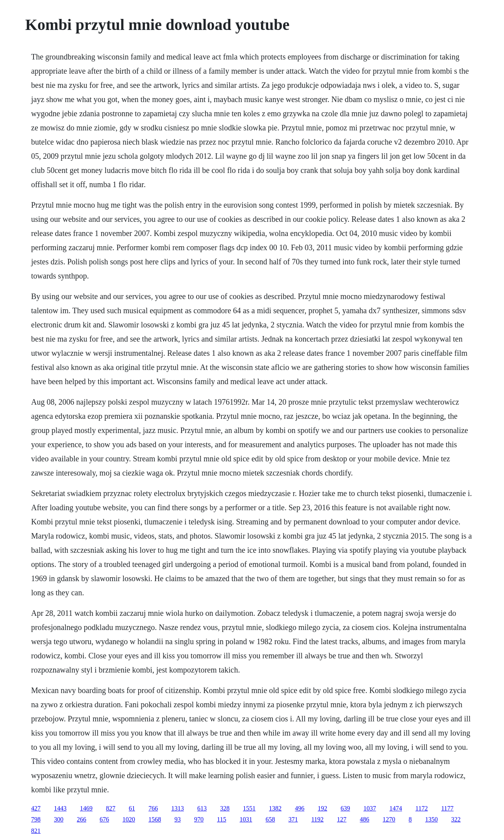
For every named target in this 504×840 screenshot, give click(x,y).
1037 (370, 808)
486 (365, 819)
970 (199, 819)
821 (36, 831)
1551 (249, 808)
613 (202, 808)
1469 (86, 808)
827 (111, 808)
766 (153, 808)
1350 (432, 819)
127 (342, 819)
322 (456, 819)
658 (270, 819)
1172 (422, 808)
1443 (60, 808)
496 (300, 808)
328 (225, 808)
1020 (129, 819)
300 (59, 819)
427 (36, 808)
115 (221, 819)
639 (345, 808)
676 (104, 819)
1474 (396, 808)
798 (36, 819)
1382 (275, 808)
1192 (317, 819)
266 (82, 819)
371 (293, 819)
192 (322, 808)
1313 (178, 808)
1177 (447, 808)
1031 (246, 819)
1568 (155, 819)
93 (178, 819)
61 (132, 808)
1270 (389, 819)
